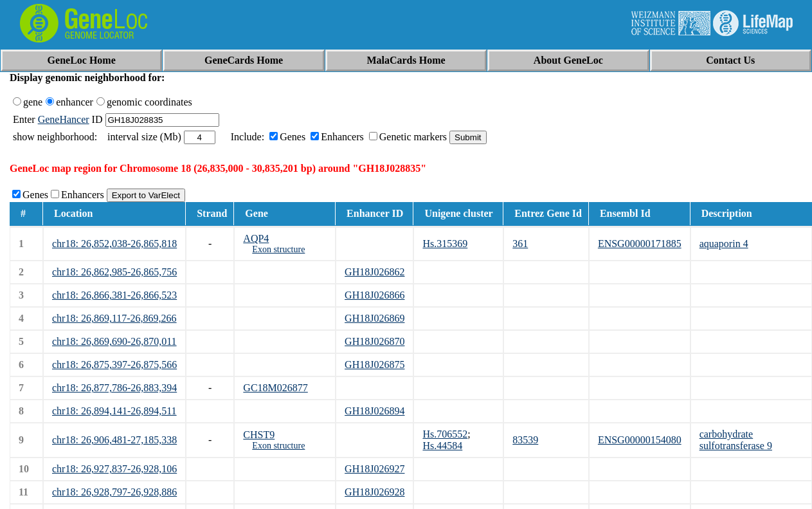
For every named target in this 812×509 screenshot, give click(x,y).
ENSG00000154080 (640, 440)
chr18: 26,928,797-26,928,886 (114, 492)
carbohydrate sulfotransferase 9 (736, 440)
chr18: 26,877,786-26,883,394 (114, 388)
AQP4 (256, 238)
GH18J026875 (374, 365)
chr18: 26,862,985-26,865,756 (114, 272)
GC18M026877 (275, 388)
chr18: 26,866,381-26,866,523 (114, 295)
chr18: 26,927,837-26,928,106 (114, 469)
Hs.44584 (442, 446)
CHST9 (259, 435)
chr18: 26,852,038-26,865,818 (114, 244)
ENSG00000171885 (640, 244)
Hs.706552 (445, 434)
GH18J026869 (374, 318)
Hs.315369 (445, 244)
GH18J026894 (374, 411)
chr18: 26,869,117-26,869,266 (114, 318)
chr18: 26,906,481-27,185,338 (114, 440)
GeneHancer (64, 119)
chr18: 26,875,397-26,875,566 (114, 365)
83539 (525, 440)
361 (520, 244)
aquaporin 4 (724, 244)
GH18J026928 (374, 492)
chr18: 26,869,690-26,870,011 (114, 341)
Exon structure (278, 249)
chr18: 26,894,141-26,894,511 (114, 411)
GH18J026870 (374, 341)
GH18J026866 (374, 295)
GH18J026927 (374, 469)
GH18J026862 (374, 272)
